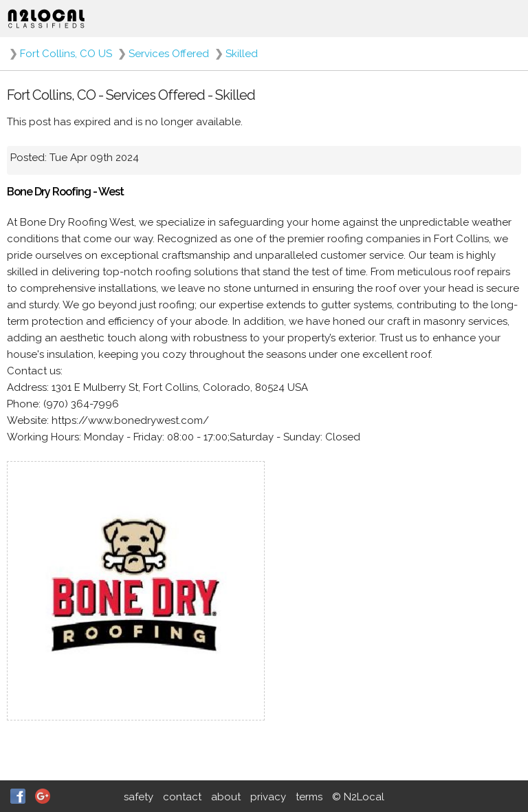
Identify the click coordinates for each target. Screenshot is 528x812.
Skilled (242, 54)
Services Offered (169, 54)
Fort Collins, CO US (66, 54)
